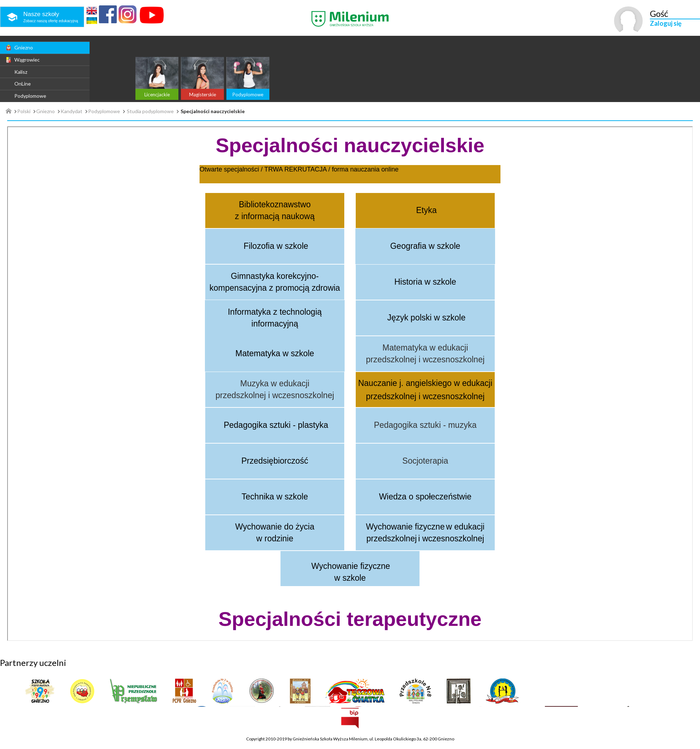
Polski (24, 111)
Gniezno (19, 48)
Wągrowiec (22, 60)
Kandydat (71, 111)
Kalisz (21, 72)
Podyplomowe (30, 96)
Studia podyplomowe (150, 111)
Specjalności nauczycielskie (213, 111)
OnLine (23, 84)
